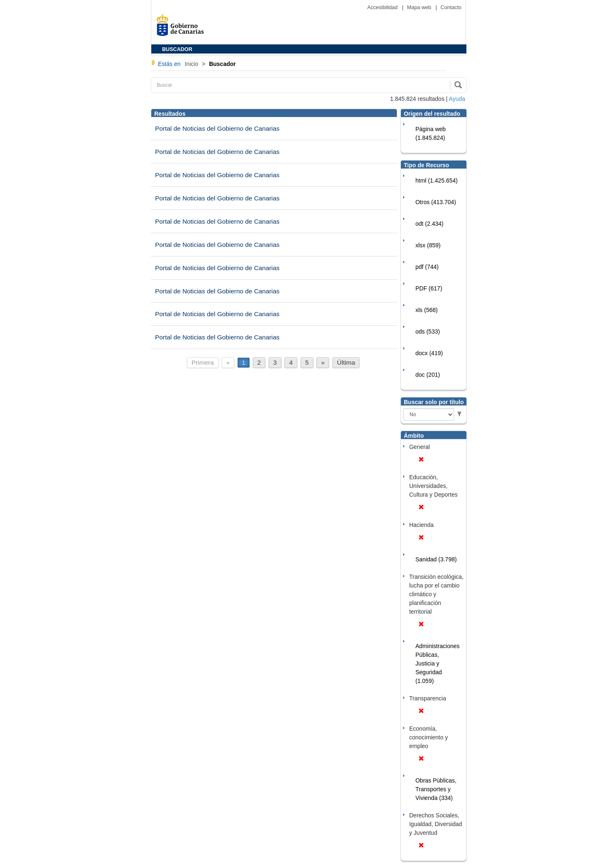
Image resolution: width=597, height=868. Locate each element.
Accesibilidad (383, 7)
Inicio (192, 64)
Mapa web (420, 7)
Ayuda (457, 99)
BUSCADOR (177, 49)
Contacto (451, 7)
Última (346, 362)
